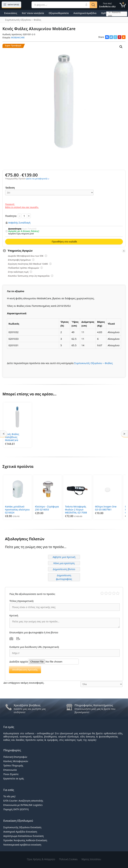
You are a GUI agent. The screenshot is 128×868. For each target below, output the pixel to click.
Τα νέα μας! (9, 796)
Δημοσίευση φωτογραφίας (64, 577)
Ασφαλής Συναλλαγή (19, 222)
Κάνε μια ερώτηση (64, 563)
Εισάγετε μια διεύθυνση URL (34, 647)
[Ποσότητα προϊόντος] (24, 216)
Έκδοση (10, 188)
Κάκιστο (102, 593)
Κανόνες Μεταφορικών (16, 761)
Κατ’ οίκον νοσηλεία (33, 13)
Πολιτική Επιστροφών (15, 757)
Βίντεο (18, 639)
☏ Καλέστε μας (114, 14)
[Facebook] (107, 37)
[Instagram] (115, 37)
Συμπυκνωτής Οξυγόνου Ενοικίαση (22, 827)
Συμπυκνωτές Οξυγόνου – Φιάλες (93, 363)
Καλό (114, 593)
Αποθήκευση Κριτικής (25, 669)
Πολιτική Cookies (68, 859)
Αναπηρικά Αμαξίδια (85, 13)
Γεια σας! (107, 5)
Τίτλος (21, 601)
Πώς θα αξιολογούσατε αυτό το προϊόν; (32, 594)
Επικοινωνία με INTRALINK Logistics (23, 805)
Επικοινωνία (10, 770)
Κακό (106, 593)
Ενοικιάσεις (11, 13)
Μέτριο (110, 593)
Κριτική (14, 615)
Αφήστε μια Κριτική (64, 557)
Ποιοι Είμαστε (11, 774)
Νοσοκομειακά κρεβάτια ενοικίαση (22, 845)
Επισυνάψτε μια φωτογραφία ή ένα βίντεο (34, 632)
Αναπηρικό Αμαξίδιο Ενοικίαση (20, 832)
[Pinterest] (119, 37)
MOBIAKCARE (18, 37)
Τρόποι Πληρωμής (13, 765)
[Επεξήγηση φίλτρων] (6, 231)
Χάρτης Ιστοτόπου (91, 859)
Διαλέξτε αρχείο (19, 661)
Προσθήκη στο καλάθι (64, 241)
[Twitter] (111, 37)
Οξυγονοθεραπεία (59, 13)
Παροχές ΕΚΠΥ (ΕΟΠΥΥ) (16, 809)
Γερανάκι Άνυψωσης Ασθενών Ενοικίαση (25, 840)
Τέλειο (118, 593)
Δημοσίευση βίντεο (64, 569)
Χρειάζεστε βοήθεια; (27, 705)
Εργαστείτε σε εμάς (14, 778)
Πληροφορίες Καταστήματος (94, 705)
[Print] (124, 37)
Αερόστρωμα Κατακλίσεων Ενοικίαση (23, 836)
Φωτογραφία (11, 639)
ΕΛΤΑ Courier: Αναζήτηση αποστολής (23, 801)
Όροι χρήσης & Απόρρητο (41, 859)
